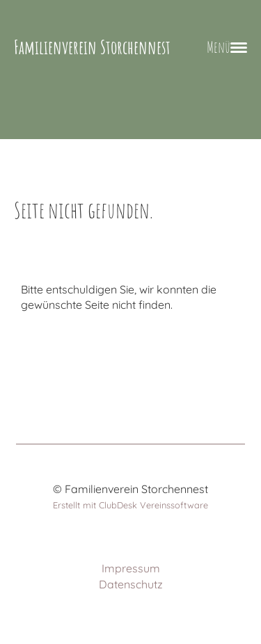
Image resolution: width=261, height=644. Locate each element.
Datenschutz (131, 584)
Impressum (131, 568)
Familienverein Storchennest (92, 47)
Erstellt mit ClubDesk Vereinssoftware (130, 505)
